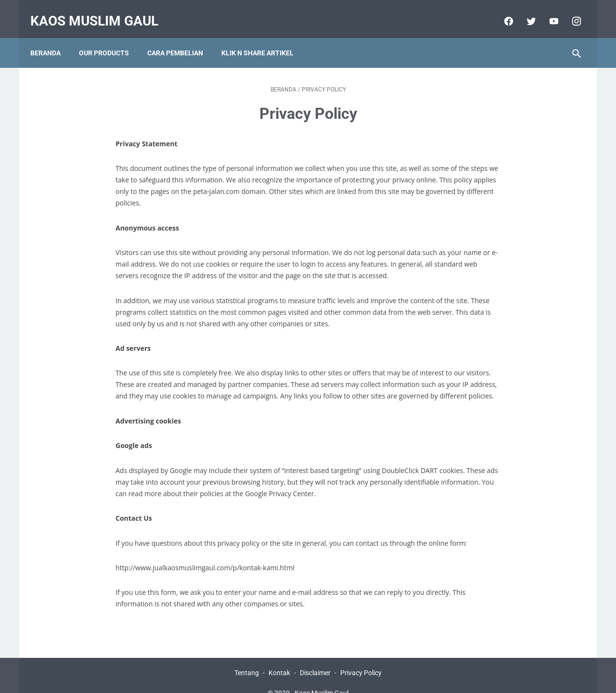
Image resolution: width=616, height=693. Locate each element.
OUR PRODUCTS (110, 38)
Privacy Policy (361, 658)
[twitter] (524, 12)
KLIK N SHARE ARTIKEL (264, 38)
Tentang (247, 658)
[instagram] (569, 12)
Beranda (52, 38)
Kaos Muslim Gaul (101, 11)
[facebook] (501, 12)
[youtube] (546, 12)
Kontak (279, 658)
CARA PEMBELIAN (181, 38)
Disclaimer (315, 658)
